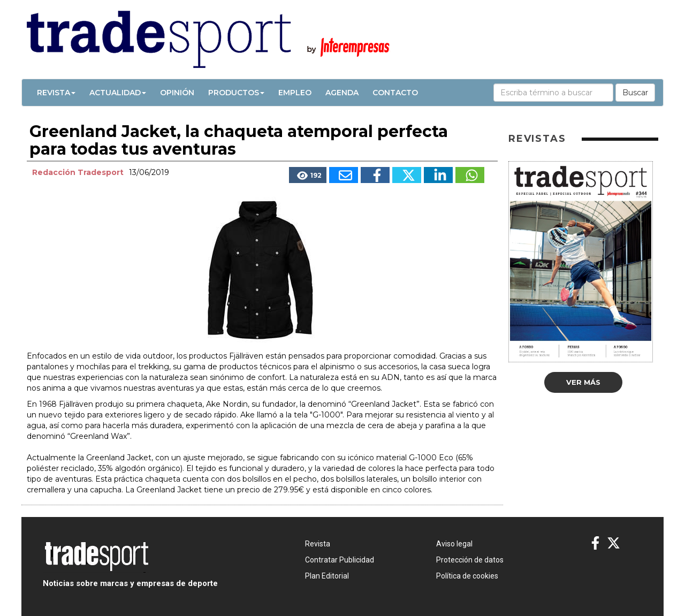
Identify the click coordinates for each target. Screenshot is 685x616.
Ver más (583, 382)
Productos (236, 93)
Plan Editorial (327, 576)
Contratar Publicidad (340, 560)
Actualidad (118, 93)
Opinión (177, 93)
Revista (56, 93)
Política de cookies (467, 576)
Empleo (295, 93)
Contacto (395, 93)
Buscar (635, 93)
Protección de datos (470, 560)
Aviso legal (454, 544)
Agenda (342, 93)
